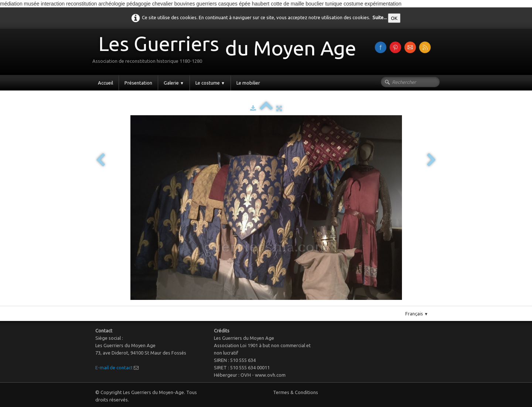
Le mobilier (248, 83)
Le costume (210, 83)
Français (417, 314)
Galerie (174, 83)
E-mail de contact (114, 367)
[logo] (227, 51)
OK (394, 18)
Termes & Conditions (296, 392)
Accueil (105, 83)
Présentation (138, 83)
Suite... (380, 17)
